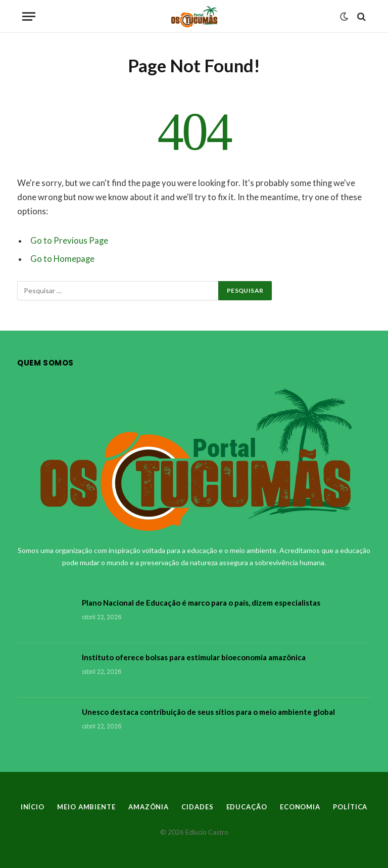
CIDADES (197, 807)
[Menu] (29, 16)
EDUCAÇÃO (247, 807)
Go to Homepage (62, 259)
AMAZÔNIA (149, 807)
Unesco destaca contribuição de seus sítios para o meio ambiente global (208, 712)
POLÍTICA (350, 807)
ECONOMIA (300, 807)
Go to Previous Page (69, 241)
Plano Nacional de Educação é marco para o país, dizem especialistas (201, 603)
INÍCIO (33, 807)
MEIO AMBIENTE (86, 807)
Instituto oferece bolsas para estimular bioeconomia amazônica (194, 657)
